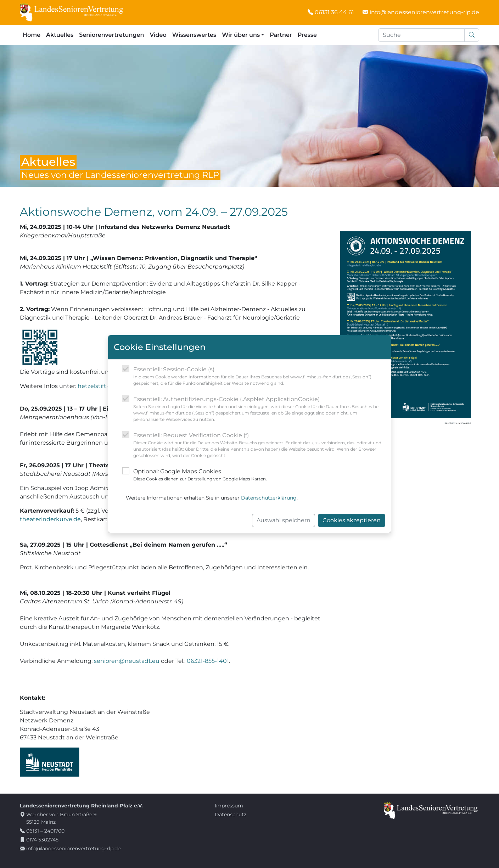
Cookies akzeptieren (352, 520)
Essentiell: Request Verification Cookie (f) (259, 445)
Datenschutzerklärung (269, 498)
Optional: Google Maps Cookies (200, 475)
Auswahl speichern (284, 520)
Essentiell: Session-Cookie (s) (259, 376)
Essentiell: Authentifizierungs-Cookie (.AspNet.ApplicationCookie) (259, 409)
